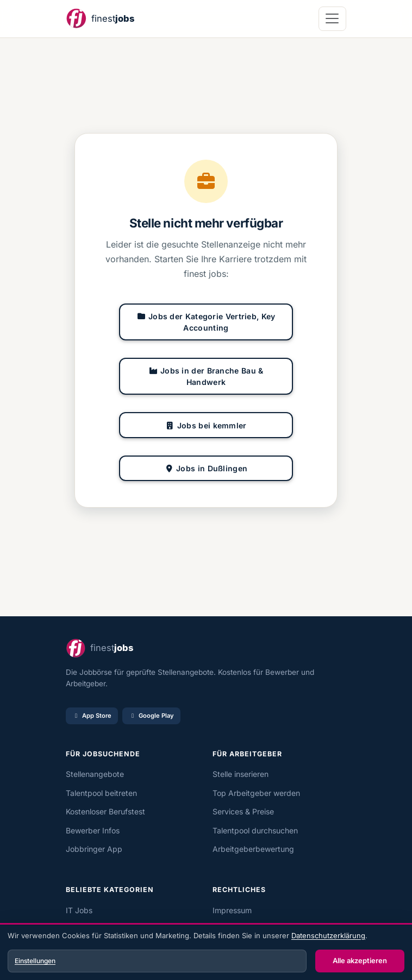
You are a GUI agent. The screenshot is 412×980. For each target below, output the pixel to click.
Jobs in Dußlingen (206, 468)
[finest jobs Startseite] (100, 19)
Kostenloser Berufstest (105, 811)
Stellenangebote (95, 774)
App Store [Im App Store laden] (92, 716)
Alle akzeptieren (360, 960)
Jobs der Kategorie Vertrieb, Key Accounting (206, 322)
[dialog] (206, 953)
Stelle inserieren (241, 774)
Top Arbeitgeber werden (256, 793)
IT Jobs (79, 910)
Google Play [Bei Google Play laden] (151, 716)
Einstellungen (35, 961)
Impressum (232, 910)
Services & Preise (243, 811)
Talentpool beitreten (101, 793)
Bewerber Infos (93, 830)
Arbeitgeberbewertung (253, 849)
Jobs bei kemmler (206, 425)
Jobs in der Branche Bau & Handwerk (206, 376)
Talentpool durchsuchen (255, 830)
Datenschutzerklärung (328, 935)
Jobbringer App (94, 849)
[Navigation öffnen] (332, 19)
